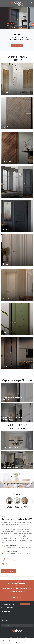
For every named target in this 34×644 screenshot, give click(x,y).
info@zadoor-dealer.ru (9, 607)
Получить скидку (17, 45)
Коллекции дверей (6, 612)
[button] (12, 28)
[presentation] (3, 501)
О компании (4, 616)
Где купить (4, 620)
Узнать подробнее (9, 571)
